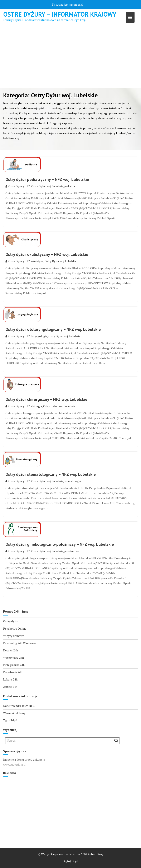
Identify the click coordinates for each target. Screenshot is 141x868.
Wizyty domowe (14, 636)
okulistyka (37, 261)
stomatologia (73, 481)
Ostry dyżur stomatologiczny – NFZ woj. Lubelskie (51, 474)
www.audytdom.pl (15, 764)
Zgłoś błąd (10, 720)
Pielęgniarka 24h (14, 665)
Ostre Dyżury (15, 186)
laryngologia (39, 336)
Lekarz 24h (10, 679)
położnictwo (72, 551)
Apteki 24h (10, 687)
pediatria (70, 186)
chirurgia (37, 406)
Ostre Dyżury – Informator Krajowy (60, 14)
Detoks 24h (11, 650)
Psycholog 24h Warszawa (20, 643)
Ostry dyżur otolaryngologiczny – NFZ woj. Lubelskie (53, 329)
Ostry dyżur (11, 621)
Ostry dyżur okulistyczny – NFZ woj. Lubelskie (47, 254)
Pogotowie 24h (13, 672)
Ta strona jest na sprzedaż (67, 5)
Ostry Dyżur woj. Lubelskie (47, 186)
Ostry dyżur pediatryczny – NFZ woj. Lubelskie (47, 179)
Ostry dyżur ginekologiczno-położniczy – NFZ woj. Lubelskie (60, 544)
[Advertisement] (70, 57)
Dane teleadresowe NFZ (19, 706)
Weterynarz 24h (13, 658)
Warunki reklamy (14, 713)
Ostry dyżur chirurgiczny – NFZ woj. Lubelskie (46, 399)
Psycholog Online (15, 628)
